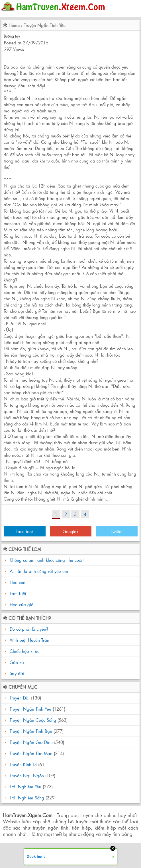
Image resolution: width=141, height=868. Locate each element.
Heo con (18, 582)
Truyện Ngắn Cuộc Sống (33, 720)
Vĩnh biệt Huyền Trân (29, 640)
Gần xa (16, 662)
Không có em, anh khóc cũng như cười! (47, 560)
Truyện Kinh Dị (23, 764)
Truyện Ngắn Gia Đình (31, 742)
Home (14, 25)
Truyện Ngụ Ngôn (27, 775)
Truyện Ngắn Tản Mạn (31, 753)
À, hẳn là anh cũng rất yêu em (39, 571)
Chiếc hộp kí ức (24, 651)
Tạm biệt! (19, 593)
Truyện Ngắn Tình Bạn (31, 731)
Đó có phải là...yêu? (28, 629)
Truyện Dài (20, 698)
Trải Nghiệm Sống (27, 798)
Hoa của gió (22, 604)
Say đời (16, 673)
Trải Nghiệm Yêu (25, 786)
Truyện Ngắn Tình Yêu (45, 25)
